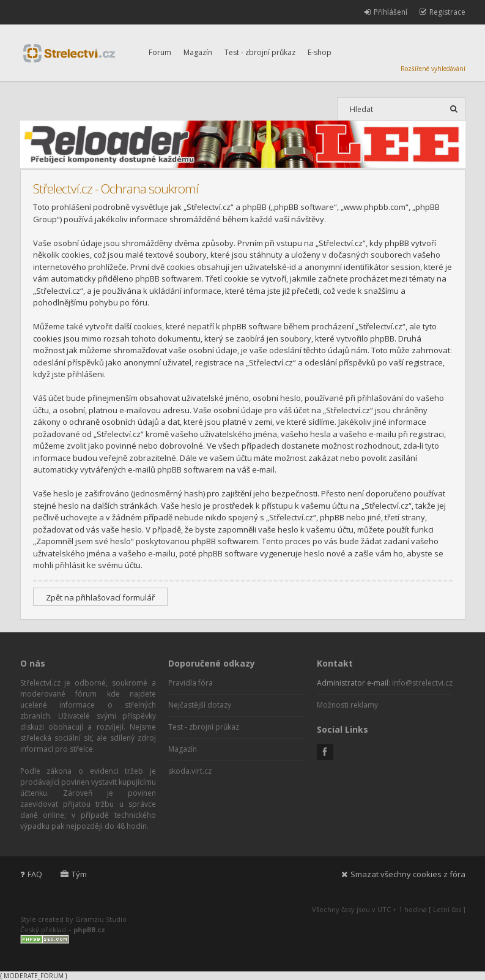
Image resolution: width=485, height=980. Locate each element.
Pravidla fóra (191, 683)
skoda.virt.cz (190, 771)
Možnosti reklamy (347, 705)
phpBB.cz (89, 930)
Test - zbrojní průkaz (260, 52)
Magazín (198, 52)
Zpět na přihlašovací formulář (100, 597)
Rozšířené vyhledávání (433, 69)
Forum (160, 52)
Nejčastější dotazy (200, 705)
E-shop (320, 52)
